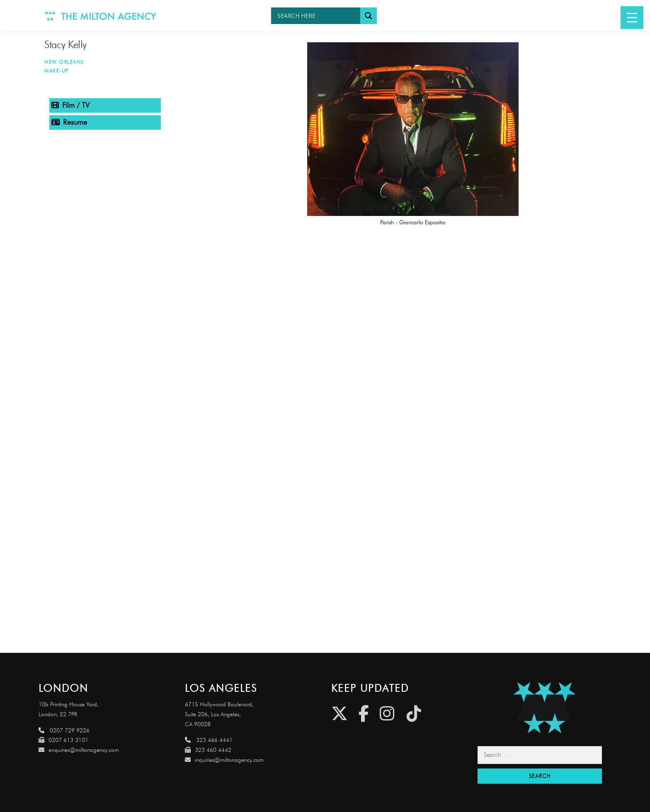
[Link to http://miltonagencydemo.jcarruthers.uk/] (544, 708)
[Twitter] (340, 714)
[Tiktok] (414, 714)
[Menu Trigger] (632, 18)
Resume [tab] (69, 122)
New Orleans (64, 62)
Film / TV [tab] (70, 105)
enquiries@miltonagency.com (79, 750)
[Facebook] (364, 714)
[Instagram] (387, 714)
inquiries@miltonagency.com (224, 760)
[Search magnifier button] (369, 16)
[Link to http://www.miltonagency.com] (101, 16)
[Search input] (318, 16)
